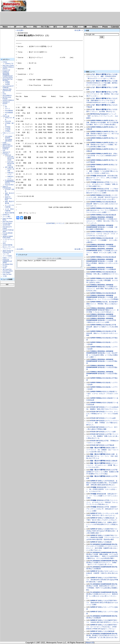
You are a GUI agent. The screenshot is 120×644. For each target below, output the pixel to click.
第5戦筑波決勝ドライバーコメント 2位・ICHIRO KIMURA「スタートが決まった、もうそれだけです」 (102, 489)
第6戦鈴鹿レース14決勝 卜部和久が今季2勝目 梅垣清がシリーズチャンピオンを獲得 (102, 263)
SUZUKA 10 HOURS (6, 103)
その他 (5, 276)
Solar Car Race (7, 274)
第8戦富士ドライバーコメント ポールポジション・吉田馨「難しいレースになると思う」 (102, 465)
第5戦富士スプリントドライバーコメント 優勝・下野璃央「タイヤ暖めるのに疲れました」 (102, 423)
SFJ (55, 27)
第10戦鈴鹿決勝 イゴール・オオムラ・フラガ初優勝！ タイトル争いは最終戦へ (102, 240)
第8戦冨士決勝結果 (111, 461)
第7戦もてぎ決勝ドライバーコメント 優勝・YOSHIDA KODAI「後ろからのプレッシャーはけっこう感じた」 (102, 76)
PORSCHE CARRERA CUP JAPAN (7, 261)
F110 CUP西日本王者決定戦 (11, 163)
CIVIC (4, 94)
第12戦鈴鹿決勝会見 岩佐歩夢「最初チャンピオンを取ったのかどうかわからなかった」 (102, 204)
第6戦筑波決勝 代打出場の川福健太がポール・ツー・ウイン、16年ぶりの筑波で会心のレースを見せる (102, 178)
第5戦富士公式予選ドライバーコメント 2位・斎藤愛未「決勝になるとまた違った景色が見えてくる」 (102, 436)
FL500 (4, 143)
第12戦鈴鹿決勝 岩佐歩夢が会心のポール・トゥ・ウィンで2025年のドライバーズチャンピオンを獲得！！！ (102, 210)
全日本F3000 (6, 225)
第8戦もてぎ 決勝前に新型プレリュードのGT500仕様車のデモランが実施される (102, 524)
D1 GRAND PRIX (8, 264)
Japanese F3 (6, 152)
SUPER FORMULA (8, 100)
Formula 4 (6, 154)
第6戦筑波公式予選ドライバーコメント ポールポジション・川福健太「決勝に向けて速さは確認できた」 (102, 184)
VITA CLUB (6, 116)
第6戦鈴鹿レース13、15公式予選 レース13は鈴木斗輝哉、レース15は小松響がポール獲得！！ (102, 355)
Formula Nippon (7, 223)
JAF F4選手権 (9, 167)
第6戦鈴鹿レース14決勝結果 (107, 269)
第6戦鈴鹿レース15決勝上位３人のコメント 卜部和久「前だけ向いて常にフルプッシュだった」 (102, 221)
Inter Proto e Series (8, 65)
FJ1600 (5, 235)
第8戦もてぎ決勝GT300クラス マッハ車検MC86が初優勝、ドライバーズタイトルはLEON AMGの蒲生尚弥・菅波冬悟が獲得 (103, 537)
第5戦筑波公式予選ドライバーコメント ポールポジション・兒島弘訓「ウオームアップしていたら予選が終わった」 (102, 502)
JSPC (4, 243)
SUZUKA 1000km (8, 271)
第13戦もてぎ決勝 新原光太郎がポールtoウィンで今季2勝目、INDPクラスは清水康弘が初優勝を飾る (102, 588)
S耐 (85, 27)
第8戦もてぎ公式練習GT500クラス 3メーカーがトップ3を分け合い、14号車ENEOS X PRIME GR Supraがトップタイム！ (102, 627)
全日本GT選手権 (7, 245)
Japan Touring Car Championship (8, 251)
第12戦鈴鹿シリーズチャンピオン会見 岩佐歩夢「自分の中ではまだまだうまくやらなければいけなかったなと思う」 (102, 197)
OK (6, 107)
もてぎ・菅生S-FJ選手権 (98, 74)
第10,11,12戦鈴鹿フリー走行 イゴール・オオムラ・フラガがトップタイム (102, 394)
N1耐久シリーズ (7, 258)
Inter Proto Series (8, 221)
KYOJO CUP (6, 70)
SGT (65, 27)
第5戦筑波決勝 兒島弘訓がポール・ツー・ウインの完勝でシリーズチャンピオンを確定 (102, 496)
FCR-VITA (8, 121)
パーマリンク (60, 223)
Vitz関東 (7, 84)
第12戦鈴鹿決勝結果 (110, 215)
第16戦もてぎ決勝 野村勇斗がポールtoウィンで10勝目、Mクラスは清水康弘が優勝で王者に (102, 145)
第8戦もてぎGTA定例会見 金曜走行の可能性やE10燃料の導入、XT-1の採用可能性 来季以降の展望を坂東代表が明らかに (102, 483)
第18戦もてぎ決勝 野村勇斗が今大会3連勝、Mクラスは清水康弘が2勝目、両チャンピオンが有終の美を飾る (102, 123)
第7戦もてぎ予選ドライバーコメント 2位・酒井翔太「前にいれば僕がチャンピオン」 (102, 94)
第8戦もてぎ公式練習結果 (106, 631)
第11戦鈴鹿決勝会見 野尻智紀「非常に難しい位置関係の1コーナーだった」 (102, 274)
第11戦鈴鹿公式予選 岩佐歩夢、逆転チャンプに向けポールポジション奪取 (102, 333)
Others (95, 27)
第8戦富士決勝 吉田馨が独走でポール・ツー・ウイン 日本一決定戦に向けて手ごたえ (102, 456)
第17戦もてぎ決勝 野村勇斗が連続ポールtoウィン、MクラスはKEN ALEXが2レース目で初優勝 (103, 134)
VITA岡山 (8, 131)
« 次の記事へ (20, 30)
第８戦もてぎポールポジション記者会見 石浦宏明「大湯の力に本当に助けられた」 (102, 573)
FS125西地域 (9, 113)
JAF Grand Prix (7, 269)
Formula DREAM (8, 233)
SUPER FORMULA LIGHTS (99, 121)
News (5, 27)
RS (4, 92)
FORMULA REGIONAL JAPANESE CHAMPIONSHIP (8, 74)
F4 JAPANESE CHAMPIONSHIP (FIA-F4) (10, 182)
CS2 (4, 150)
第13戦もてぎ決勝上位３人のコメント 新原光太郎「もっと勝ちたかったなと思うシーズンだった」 (102, 596)
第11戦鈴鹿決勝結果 (110, 293)
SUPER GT (6, 215)
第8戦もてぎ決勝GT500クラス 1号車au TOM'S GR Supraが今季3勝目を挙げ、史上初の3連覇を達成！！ (103, 531)
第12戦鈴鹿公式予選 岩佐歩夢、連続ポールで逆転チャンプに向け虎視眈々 (102, 327)
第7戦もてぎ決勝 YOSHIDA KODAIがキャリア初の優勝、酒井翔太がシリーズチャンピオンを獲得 (103, 83)
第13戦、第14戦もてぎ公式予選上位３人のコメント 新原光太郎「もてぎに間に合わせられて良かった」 (102, 637)
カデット (8, 109)
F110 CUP (8, 155)
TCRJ (75, 27)
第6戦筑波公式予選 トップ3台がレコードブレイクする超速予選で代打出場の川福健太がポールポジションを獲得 (102, 191)
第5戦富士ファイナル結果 (107, 418)
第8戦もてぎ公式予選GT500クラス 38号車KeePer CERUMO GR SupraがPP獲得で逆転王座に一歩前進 (102, 580)
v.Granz (5, 62)
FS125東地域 (9, 111)
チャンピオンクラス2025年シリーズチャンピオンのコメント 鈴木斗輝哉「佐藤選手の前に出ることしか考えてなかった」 (102, 548)
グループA (6, 254)
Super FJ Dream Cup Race (8, 198)
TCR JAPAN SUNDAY (9, 137)
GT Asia (5, 266)
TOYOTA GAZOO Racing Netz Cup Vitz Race (8, 79)
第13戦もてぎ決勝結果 (94, 618)
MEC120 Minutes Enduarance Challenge (8, 147)
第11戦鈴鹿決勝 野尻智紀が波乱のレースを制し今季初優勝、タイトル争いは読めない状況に (102, 280)
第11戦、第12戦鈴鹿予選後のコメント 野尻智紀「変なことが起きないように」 (102, 304)
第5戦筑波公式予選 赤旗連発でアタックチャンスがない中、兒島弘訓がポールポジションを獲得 (102, 509)
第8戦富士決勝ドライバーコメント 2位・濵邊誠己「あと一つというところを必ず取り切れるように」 (102, 450)
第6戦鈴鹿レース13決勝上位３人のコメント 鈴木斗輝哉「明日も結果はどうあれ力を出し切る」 (102, 289)
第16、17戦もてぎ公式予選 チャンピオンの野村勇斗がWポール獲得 (102, 156)
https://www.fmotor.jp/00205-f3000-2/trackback (51, 263)
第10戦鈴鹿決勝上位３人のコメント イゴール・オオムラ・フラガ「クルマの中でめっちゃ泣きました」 (102, 234)
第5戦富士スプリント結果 (107, 432)
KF (6, 114)
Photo (105, 27)
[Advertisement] (42, 12)
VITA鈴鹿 (8, 129)
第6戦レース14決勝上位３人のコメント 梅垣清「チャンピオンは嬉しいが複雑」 (102, 253)
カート (5, 105)
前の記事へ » (79, 30)
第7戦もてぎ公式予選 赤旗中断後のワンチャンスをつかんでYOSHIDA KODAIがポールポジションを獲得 (102, 100)
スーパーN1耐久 (7, 256)
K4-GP (5, 268)
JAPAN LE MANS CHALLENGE (8, 237)
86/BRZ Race (7, 144)
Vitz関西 (7, 82)
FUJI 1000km (6, 273)
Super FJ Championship (7, 187)
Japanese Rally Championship (7, 90)
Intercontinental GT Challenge (8, 87)
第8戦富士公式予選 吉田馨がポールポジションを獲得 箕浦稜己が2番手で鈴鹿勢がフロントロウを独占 (103, 472)
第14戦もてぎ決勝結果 (94, 569)
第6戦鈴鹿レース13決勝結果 (107, 316)
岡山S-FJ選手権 (10, 213)
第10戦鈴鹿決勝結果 (110, 257)
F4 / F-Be (45, 27)
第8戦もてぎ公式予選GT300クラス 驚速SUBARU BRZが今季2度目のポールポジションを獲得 (102, 603)
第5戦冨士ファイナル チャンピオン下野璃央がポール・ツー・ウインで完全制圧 (102, 414)
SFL (25, 27)
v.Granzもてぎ (9, 63)
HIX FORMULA (7, 95)
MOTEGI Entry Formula (7, 98)
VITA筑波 (8, 127)
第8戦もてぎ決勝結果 (105, 542)
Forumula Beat (9, 185)
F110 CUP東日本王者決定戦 (11, 158)
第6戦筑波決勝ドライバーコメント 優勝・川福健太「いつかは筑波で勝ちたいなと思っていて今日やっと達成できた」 (102, 171)
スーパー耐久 (7, 216)
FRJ (35, 27)
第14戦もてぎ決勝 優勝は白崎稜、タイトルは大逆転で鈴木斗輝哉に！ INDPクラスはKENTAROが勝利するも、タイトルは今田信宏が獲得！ (102, 556)
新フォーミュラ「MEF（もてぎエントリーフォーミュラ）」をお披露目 (102, 116)
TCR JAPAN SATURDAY (9, 140)
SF (15, 27)
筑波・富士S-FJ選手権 (98, 448)
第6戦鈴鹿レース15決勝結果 (107, 246)
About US (90, 643)
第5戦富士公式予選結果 (107, 445)
